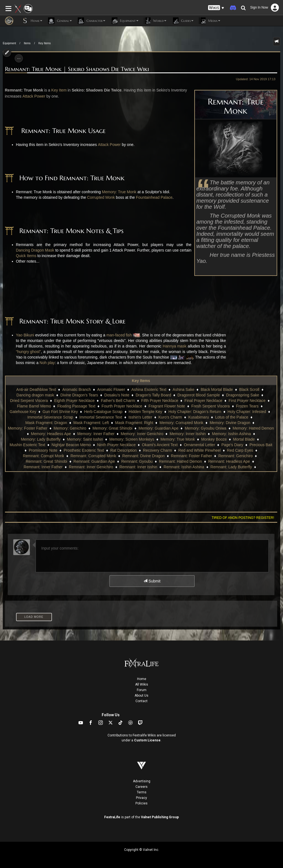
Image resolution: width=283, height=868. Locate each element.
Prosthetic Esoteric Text (84, 450)
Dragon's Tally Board (153, 395)
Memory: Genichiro (70, 428)
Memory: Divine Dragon (230, 423)
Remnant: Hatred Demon (180, 461)
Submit (152, 581)
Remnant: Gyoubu (137, 461)
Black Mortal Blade (217, 389)
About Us (141, 696)
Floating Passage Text (76, 406)
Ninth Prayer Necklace (116, 445)
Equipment (9, 43)
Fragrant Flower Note (167, 406)
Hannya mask (175, 346)
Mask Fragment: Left (91, 423)
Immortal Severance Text (101, 417)
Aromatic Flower (111, 389)
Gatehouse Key (23, 412)
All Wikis (142, 684)
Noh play (47, 363)
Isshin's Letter (140, 417)
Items (27, 43)
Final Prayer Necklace (203, 401)
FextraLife (112, 817)
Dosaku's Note (117, 395)
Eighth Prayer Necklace (74, 401)
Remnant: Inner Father (43, 467)
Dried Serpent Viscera (29, 401)
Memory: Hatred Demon (253, 428)
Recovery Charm (157, 450)
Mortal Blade (244, 439)
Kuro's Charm (170, 417)
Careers (141, 787)
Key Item (59, 90)
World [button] (155, 21)
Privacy (141, 798)
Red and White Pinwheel (199, 450)
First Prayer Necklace (247, 401)
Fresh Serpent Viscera (210, 406)
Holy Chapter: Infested (247, 412)
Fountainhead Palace (154, 197)
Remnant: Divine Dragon (144, 456)
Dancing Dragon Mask (35, 250)
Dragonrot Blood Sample (199, 395)
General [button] (60, 21)
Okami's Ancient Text (160, 445)
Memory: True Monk (119, 192)
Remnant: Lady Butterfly (231, 467)
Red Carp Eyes (240, 450)
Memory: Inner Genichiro (142, 434)
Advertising (142, 781)
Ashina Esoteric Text (149, 389)
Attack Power (34, 96)
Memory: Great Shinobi (112, 428)
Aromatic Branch (76, 389)
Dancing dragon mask (35, 395)
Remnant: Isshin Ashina (184, 467)
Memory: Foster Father (28, 428)
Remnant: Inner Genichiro (91, 467)
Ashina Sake (184, 389)
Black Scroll (249, 389)
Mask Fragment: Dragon (46, 423)
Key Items (44, 43)
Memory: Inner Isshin (188, 434)
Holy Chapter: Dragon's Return (195, 412)
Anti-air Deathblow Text (36, 389)
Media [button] (210, 21)
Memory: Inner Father (96, 434)
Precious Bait (261, 445)
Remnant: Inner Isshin (138, 467)
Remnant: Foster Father (192, 456)
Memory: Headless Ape (51, 434)
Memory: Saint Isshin (85, 439)
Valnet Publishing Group (160, 817)
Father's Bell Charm (118, 401)
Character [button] (91, 21)
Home (142, 679)
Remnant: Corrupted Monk (93, 456)
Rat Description (124, 450)
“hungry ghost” (28, 352)
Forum (142, 690)
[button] (216, 8)
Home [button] (32, 21)
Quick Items (26, 256)
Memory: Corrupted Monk (181, 423)
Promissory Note (43, 450)
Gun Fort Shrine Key (60, 412)
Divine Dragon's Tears (79, 395)
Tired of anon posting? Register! (243, 518)
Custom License (147, 740)
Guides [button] (183, 21)
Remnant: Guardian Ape (94, 461)
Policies (141, 803)
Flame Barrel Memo (34, 406)
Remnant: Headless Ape (229, 461)
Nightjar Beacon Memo (71, 445)
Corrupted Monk (101, 197)
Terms (142, 792)
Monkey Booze (214, 439)
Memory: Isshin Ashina (231, 434)
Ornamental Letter (199, 445)
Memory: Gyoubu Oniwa (205, 428)
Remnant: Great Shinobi (46, 461)
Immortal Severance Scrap (50, 417)
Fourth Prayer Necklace (122, 406)
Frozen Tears (247, 406)
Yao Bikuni (25, 335)
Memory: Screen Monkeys (132, 439)
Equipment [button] (125, 21)
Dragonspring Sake (243, 395)
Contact (141, 701)
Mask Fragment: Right (134, 423)
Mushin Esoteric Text (27, 445)
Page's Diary (232, 445)
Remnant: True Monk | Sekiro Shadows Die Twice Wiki (77, 69)
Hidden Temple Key (146, 412)
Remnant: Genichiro (236, 456)
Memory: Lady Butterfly (41, 439)
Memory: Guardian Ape (158, 428)
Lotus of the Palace (232, 417)
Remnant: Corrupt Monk (44, 456)
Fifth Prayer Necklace (160, 401)
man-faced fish (119, 335)
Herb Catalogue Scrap (103, 412)
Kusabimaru (199, 417)
